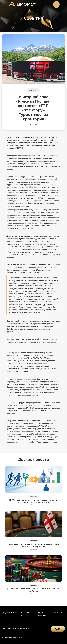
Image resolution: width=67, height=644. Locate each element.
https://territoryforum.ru (18, 345)
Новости (40, 612)
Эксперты (24, 616)
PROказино (42, 616)
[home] (22, 4)
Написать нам (58, 629)
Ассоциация (25, 612)
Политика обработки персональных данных (54, 637)
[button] (56, 4)
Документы (58, 612)
